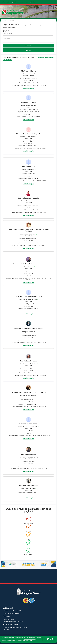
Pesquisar (6, 38)
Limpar (28, 50)
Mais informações (29, 88)
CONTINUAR (49, 639)
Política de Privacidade (29, 639)
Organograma (8, 60)
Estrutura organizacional (46, 57)
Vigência (6, 31)
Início (4, 21)
